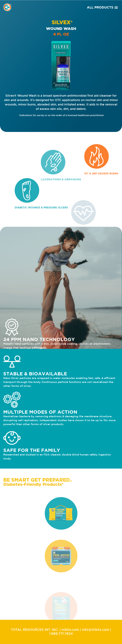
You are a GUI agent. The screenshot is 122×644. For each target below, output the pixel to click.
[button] (116, 7)
